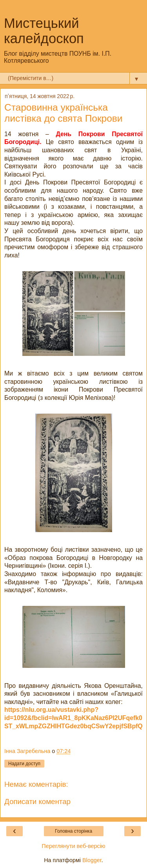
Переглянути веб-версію (73, 846)
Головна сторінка (73, 831)
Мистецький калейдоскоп (44, 31)
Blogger (92, 860)
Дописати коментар (37, 801)
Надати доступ (24, 764)
